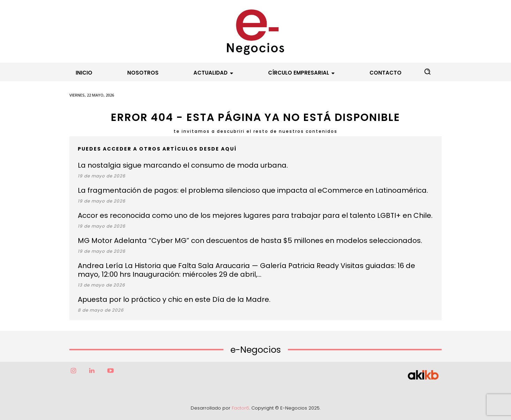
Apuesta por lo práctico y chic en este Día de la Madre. (174, 299)
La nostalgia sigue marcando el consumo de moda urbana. (183, 165)
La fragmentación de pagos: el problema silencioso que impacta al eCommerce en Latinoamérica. (253, 190)
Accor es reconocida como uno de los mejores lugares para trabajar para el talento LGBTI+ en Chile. (255, 215)
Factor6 (241, 408)
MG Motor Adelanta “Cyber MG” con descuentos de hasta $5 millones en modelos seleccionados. (250, 240)
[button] (427, 71)
